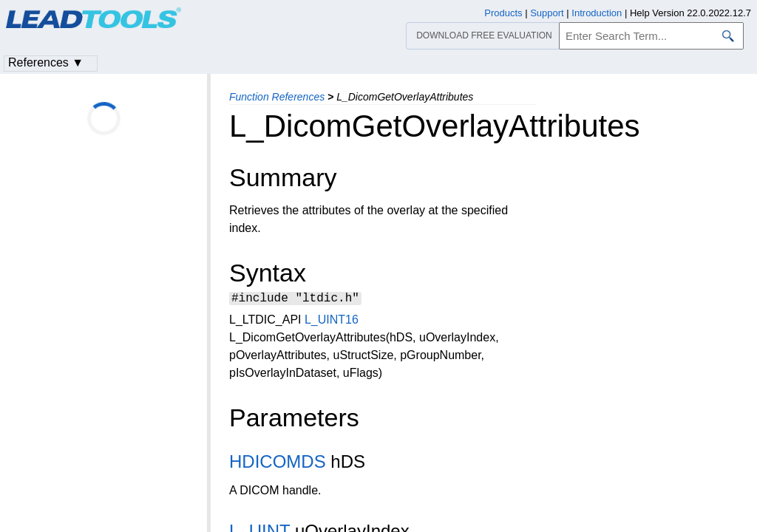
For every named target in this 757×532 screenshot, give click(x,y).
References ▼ (46, 62)
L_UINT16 (332, 322)
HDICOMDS (278, 464)
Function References (277, 97)
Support (547, 13)
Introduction (597, 13)
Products (503, 13)
